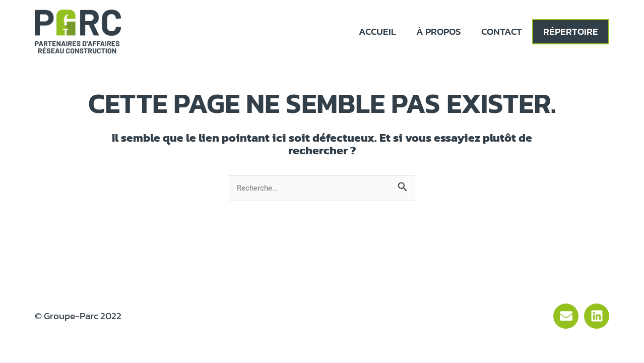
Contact (502, 32)
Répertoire (571, 32)
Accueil (377, 32)
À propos (439, 32)
